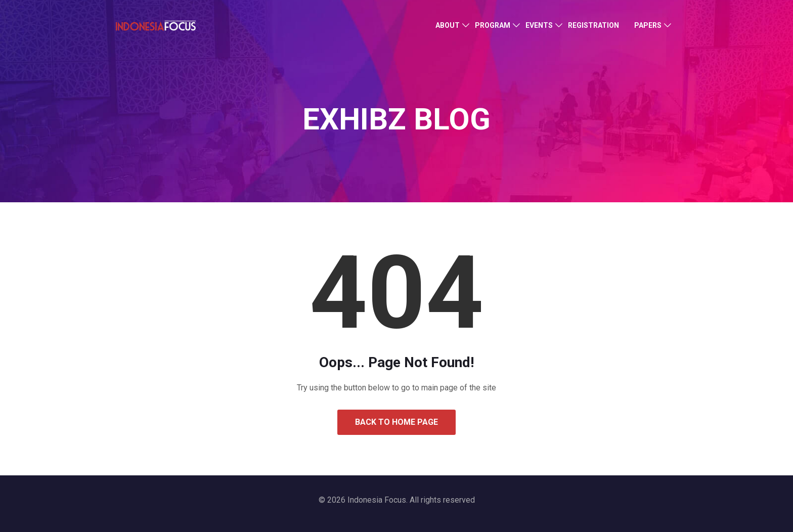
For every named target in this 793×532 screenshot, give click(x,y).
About (448, 25)
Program (493, 25)
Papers (648, 25)
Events (539, 25)
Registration (593, 25)
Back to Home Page (396, 422)
